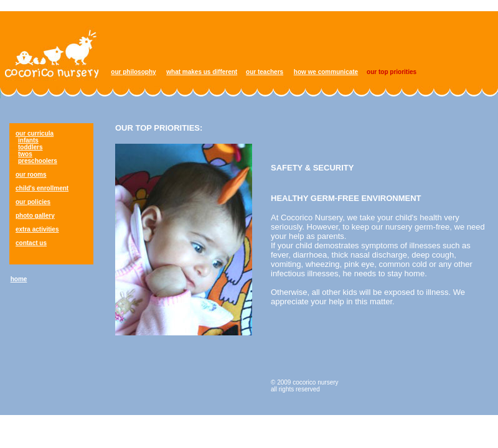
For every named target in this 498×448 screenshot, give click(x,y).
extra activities (37, 229)
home (19, 279)
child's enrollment (42, 188)
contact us (31, 243)
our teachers (265, 72)
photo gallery (35, 216)
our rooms (31, 175)
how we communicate (326, 72)
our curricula (35, 133)
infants (28, 140)
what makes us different (202, 72)
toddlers (30, 147)
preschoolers (38, 161)
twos (25, 154)
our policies (33, 202)
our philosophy (133, 72)
